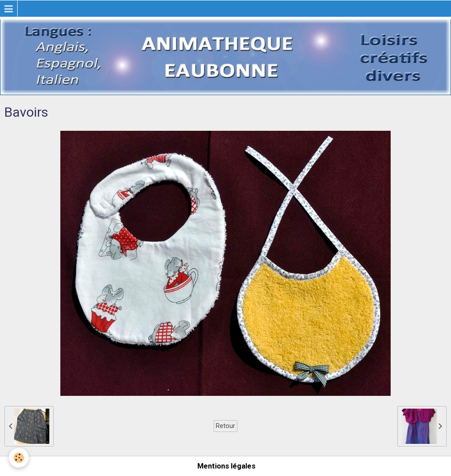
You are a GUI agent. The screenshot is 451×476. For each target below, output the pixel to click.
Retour (225, 426)
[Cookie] (19, 458)
